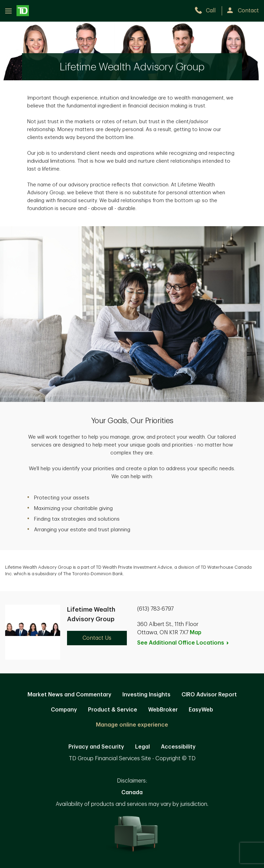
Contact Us (97, 638)
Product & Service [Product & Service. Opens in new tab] (113, 710)
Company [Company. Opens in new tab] (64, 710)
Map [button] (196, 633)
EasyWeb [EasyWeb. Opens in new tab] (201, 710)
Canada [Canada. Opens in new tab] (132, 792)
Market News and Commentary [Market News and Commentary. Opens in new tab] (69, 695)
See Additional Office (183, 643)
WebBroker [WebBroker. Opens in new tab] (163, 710)
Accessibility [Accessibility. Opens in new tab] (178, 747)
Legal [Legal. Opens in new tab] (142, 747)
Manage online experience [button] (132, 725)
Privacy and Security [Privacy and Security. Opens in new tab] (96, 747)
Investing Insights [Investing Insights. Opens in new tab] (146, 695)
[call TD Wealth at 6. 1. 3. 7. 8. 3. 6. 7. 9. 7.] (208, 11)
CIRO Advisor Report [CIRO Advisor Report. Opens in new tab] (209, 695)
